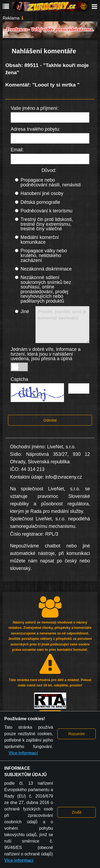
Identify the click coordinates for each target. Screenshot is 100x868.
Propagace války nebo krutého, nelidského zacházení (44, 255)
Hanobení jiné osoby (42, 193)
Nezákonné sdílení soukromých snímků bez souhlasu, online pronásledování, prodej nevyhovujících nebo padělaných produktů (46, 289)
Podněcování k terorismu (47, 211)
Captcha (19, 379)
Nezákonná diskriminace (46, 269)
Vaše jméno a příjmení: (35, 108)
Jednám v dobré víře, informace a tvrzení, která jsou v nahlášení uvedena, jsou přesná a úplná (46, 354)
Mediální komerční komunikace (40, 240)
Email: (17, 150)
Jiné (25, 311)
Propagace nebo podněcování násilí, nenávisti (51, 182)
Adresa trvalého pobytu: (35, 129)
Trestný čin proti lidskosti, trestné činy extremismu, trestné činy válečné (47, 224)
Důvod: (49, 170)
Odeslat (50, 420)
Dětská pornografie (40, 202)
